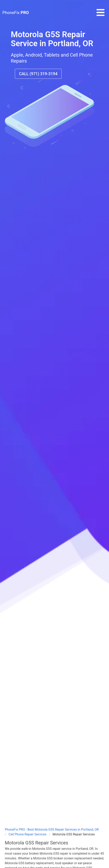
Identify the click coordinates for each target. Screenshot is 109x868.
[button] (100, 16)
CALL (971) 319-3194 (38, 74)
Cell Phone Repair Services (28, 834)
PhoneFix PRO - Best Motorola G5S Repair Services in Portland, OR (52, 830)
